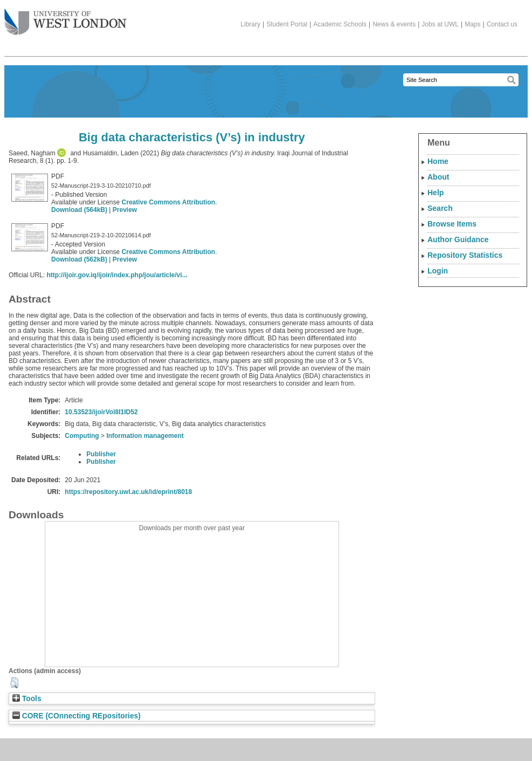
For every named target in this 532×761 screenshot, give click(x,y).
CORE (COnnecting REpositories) (77, 716)
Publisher (101, 454)
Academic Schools (340, 24)
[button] (14, 683)
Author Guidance (458, 239)
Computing (82, 436)
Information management (145, 436)
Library (250, 24)
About (438, 177)
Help (436, 193)
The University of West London (65, 18)
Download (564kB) (79, 210)
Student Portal (287, 24)
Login (438, 271)
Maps (472, 24)
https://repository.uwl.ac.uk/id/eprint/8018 (128, 492)
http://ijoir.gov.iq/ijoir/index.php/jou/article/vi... (117, 275)
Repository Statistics (465, 255)
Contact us (502, 24)
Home (438, 161)
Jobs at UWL (440, 24)
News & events (394, 24)
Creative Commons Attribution (169, 202)
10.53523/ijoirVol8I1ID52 (101, 412)
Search (440, 208)
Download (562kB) (79, 259)
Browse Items (452, 224)
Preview (125, 210)
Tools (27, 699)
